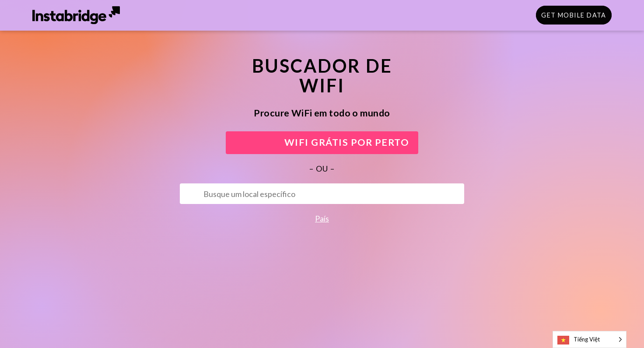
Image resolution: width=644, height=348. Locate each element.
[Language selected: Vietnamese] (590, 339)
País (322, 218)
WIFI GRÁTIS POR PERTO (322, 142)
